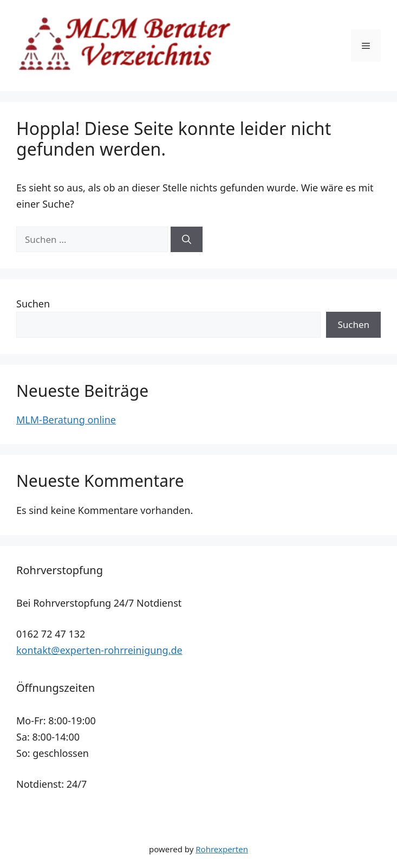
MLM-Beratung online (66, 420)
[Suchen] (187, 240)
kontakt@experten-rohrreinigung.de (99, 650)
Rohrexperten (222, 849)
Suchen (33, 304)
